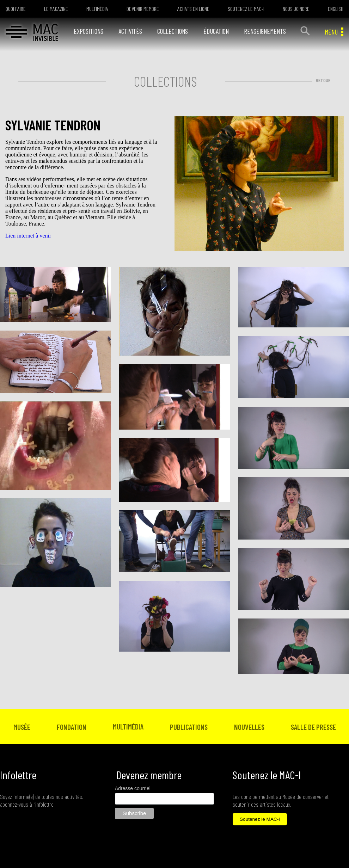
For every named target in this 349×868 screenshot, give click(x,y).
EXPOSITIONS (88, 31)
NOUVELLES (249, 727)
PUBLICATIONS (189, 727)
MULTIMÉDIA (128, 727)
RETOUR (323, 80)
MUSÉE (22, 727)
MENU (334, 32)
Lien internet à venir (28, 236)
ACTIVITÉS (130, 31)
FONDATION (72, 727)
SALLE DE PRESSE (313, 727)
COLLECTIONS (173, 31)
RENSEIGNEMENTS (265, 31)
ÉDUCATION (216, 31)
